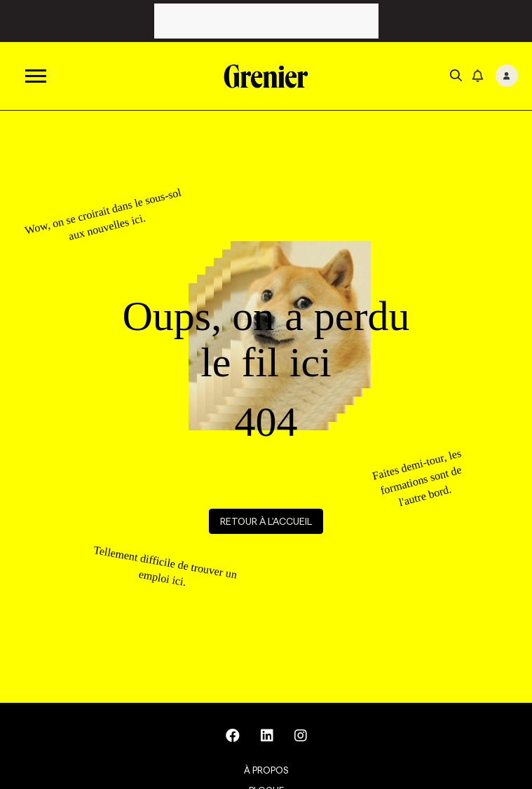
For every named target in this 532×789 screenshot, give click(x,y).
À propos (266, 770)
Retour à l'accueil (266, 521)
